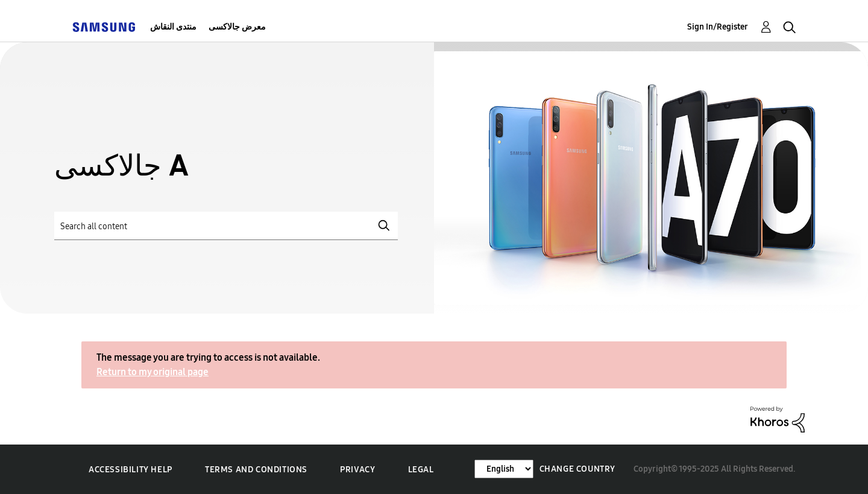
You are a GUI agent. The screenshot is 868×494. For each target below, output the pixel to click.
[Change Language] (504, 469)
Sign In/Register (718, 27)
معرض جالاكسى (237, 27)
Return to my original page (153, 372)
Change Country (577, 469)
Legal (421, 470)
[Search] (226, 226)
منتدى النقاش (173, 27)
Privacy (357, 470)
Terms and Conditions (256, 470)
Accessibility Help (131, 470)
